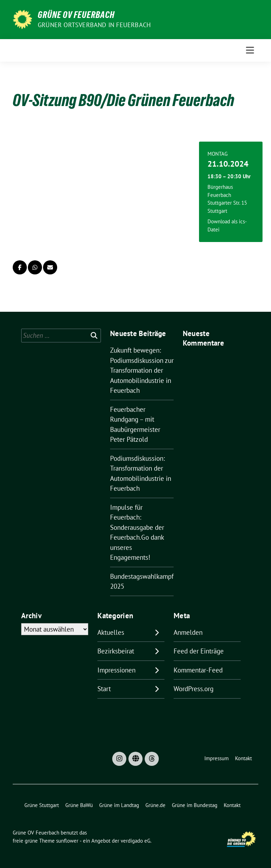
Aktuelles (111, 632)
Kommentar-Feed (198, 670)
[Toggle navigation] (250, 50)
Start (104, 689)
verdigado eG (135, 841)
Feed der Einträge (199, 651)
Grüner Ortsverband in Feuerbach (94, 25)
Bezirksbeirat (116, 651)
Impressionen (116, 670)
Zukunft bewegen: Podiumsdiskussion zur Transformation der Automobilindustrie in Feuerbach (142, 370)
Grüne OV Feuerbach (76, 15)
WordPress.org (194, 689)
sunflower (67, 841)
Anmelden (188, 632)
